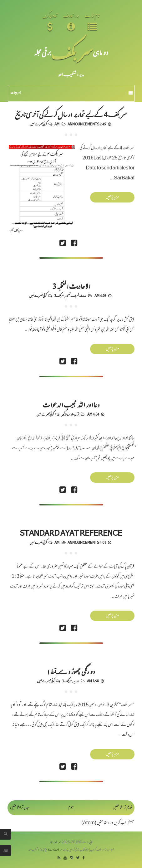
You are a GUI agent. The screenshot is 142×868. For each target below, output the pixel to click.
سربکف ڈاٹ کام (54, 850)
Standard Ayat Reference (71, 533)
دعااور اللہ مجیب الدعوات (71, 404)
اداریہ (76, 681)
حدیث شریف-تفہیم (76, 295)
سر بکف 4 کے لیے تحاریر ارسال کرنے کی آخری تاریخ (71, 114)
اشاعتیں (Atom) (94, 823)
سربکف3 (59, 295)
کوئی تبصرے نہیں (38, 124)
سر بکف (72, 52)
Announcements (83, 124)
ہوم (71, 808)
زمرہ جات (71, 93)
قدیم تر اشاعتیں (122, 808)
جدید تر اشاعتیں (19, 808)
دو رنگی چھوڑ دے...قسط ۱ (71, 671)
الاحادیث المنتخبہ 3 (71, 286)
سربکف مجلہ (55, 843)
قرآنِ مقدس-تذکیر (70, 414)
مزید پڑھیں (112, 197)
